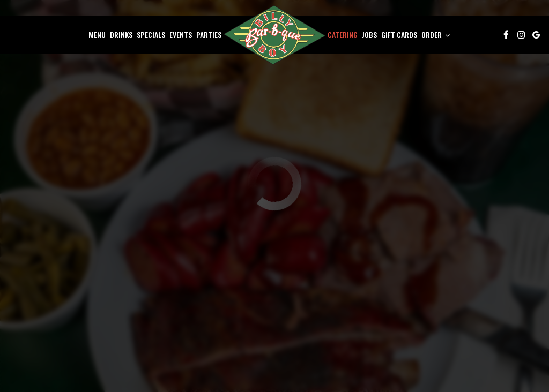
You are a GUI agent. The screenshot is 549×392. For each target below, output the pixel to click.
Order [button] (436, 35)
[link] (274, 35)
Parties (209, 35)
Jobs (369, 35)
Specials (151, 35)
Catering (343, 35)
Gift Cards (399, 35)
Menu (97, 35)
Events (181, 35)
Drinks (121, 35)
